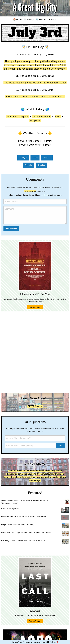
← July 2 (23, 158)
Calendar (28, 165)
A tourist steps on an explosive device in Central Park (35, 97)
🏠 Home (17, 19)
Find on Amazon (35, 307)
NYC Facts (35, 406)
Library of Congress (18, 117)
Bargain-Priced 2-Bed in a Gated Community (18, 525)
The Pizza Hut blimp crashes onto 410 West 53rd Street (35, 83)
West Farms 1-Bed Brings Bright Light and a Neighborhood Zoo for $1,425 (28, 533)
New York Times (42, 117)
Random (42, 165)
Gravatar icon (30, 191)
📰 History (29, 19)
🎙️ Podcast (41, 19)
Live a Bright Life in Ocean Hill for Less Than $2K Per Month (23, 541)
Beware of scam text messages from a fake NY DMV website (23, 517)
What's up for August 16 (10, 509)
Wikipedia (35, 120)
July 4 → (47, 158)
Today (35, 158)
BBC (58, 117)
